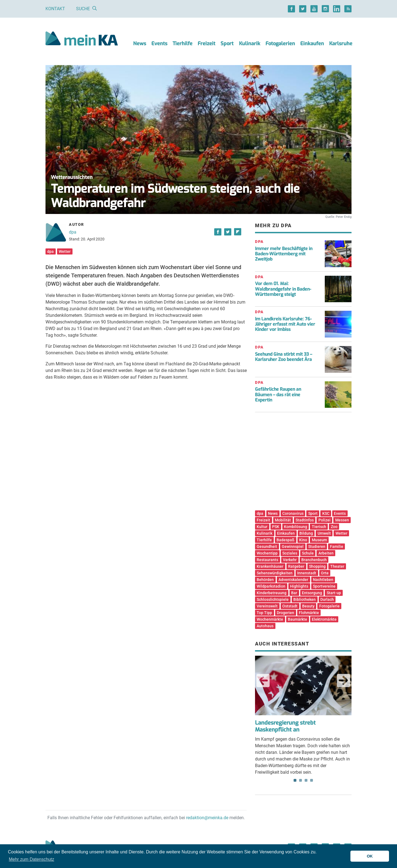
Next (344, 681)
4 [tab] (312, 780)
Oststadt (290, 606)
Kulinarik (250, 44)
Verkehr (290, 560)
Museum (319, 540)
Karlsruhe (341, 44)
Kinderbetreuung (272, 593)
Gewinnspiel (293, 546)
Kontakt (55, 9)
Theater (337, 566)
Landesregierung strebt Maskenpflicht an (285, 726)
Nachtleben (323, 580)
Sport (227, 44)
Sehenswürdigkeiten (275, 573)
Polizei (324, 520)
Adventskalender (293, 580)
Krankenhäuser (270, 566)
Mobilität (283, 520)
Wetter (65, 251)
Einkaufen (312, 44)
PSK (276, 527)
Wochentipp (267, 553)
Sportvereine (324, 586)
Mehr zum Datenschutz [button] (32, 859)
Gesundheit (267, 546)
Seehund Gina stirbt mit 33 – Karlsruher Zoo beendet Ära (284, 357)
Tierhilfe (183, 44)
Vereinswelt (267, 606)
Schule (308, 553)
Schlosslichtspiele (273, 599)
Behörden (265, 580)
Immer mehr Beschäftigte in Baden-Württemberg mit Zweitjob (284, 254)
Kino (303, 540)
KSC (326, 513)
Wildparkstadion (271, 586)
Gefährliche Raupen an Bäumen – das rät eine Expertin (278, 394)
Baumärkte (297, 619)
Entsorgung (312, 593)
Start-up (334, 593)
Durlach (327, 599)
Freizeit (206, 44)
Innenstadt (307, 573)
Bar (294, 593)
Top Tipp (264, 613)
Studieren (317, 546)
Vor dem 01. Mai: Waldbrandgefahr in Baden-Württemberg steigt (283, 289)
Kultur (262, 527)
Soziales (290, 553)
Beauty (308, 606)
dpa (73, 232)
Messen (342, 520)
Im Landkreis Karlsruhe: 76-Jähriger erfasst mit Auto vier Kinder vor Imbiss (285, 324)
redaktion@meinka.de (207, 818)
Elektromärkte (324, 619)
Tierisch (319, 527)
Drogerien (285, 613)
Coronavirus (293, 513)
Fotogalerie (329, 606)
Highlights (299, 586)
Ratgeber (296, 566)
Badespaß (285, 540)
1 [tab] (295, 780)
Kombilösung (296, 527)
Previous (263, 681)
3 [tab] (306, 780)
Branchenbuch (314, 560)
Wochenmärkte (270, 619)
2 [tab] (301, 780)
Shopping (317, 566)
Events (159, 44)
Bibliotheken (305, 599)
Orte (325, 573)
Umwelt (324, 533)
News (140, 44)
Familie (337, 546)
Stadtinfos (305, 520)
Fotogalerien (280, 44)
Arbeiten (326, 553)
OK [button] (370, 856)
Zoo (334, 527)
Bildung (306, 533)
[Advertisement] (303, 463)
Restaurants (267, 560)
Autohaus (265, 626)
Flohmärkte (309, 613)
